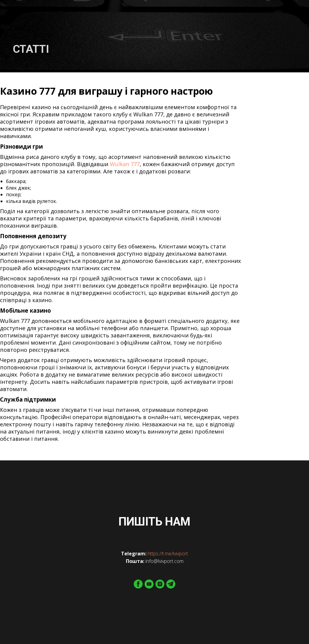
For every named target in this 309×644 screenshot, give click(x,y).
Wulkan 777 (125, 164)
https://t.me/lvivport (168, 554)
